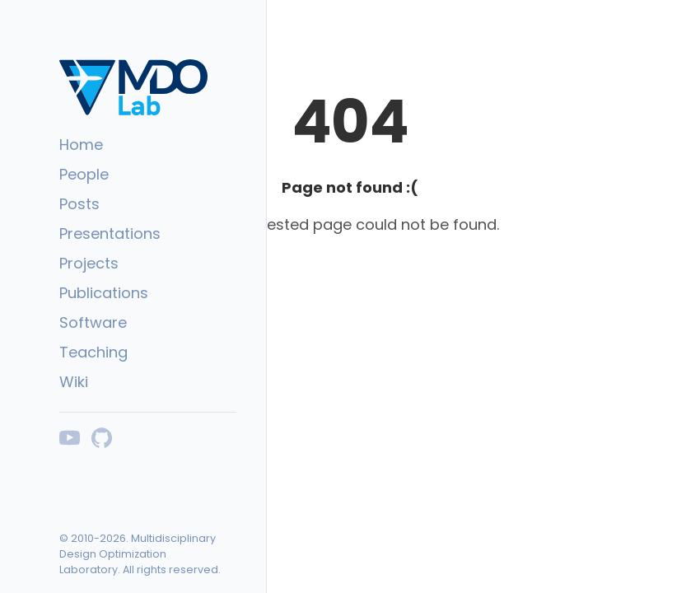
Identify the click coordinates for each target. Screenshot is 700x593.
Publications (104, 293)
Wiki (74, 382)
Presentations (110, 233)
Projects (89, 263)
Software (93, 322)
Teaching (93, 352)
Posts (79, 204)
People (84, 174)
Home (81, 145)
